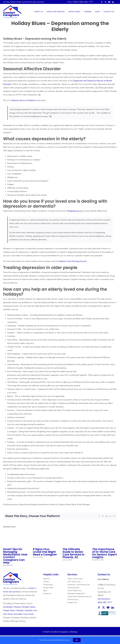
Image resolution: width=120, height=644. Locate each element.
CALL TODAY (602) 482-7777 (80, 2)
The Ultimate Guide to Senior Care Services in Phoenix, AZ (73, 553)
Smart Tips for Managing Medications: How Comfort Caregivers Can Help (15, 556)
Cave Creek (28, 614)
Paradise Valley (28, 607)
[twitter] (105, 2)
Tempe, (6, 610)
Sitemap (74, 632)
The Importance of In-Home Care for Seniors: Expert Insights (105, 553)
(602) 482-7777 (105, 602)
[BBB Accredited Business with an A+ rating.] (107, 612)
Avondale (18, 614)
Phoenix (17, 607)
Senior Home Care (18, 2)
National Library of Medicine (23, 100)
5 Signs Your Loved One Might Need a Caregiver (45, 552)
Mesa (12, 610)
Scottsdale (8, 607)
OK (77, 640)
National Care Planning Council (73, 261)
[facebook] (102, 2)
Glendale (29, 610)
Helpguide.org (73, 211)
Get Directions (104, 599)
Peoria (10, 614)
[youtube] (109, 2)
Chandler (20, 610)
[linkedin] (113, 2)
